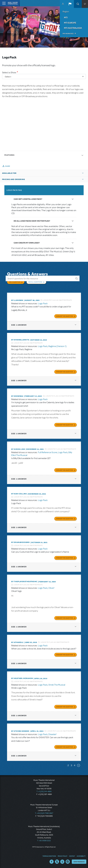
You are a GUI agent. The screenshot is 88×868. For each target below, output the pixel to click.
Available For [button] (9, 173)
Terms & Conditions (49, 856)
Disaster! (52, 734)
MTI (66, 17)
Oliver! (51, 588)
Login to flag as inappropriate (58, 300)
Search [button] (78, 4)
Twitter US (57, 862)
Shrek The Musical (57, 685)
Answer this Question (65, 316)
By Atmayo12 (17, 642)
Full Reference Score (48, 452)
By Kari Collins (19, 494)
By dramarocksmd (21, 542)
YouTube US (62, 862)
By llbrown (17, 300)
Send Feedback (79, 862)
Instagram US (68, 862)
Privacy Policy (62, 856)
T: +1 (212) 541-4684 (44, 792)
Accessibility (81, 856)
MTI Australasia (73, 28)
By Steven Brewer (20, 731)
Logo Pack (43, 304)
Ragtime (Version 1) (57, 346)
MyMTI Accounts (63, 4)
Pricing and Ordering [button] (14, 179)
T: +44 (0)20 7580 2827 (44, 813)
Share (8, 166)
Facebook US (52, 862)
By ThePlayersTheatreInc (24, 582)
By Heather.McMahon (22, 678)
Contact (72, 856)
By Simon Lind (18, 449)
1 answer (19, 325)
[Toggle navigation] (3, 3)
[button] (70, 4)
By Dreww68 (17, 396)
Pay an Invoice (68, 34)
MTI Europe (70, 23)
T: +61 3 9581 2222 (44, 841)
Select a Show (9, 72)
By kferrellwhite (20, 340)
